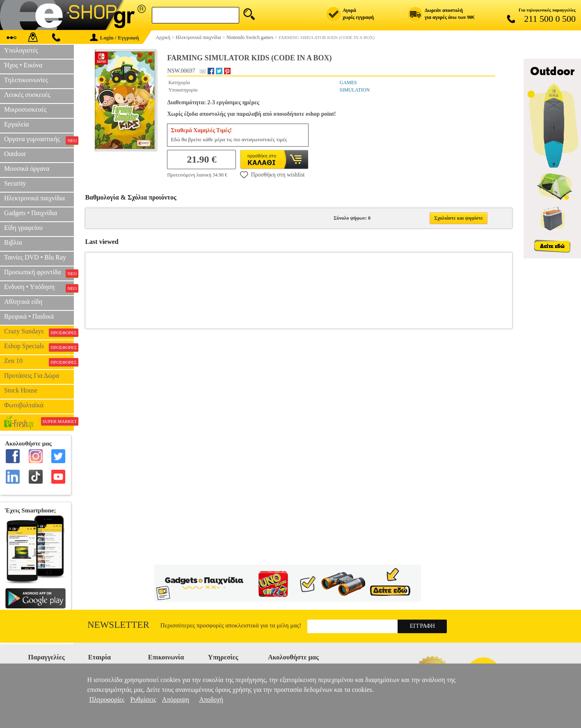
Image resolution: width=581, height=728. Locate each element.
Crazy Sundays (39, 332)
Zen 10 (39, 362)
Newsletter (118, 625)
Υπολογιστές (21, 50)
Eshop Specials (39, 347)
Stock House (21, 390)
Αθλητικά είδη (23, 302)
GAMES (348, 83)
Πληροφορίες (107, 699)
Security (15, 183)
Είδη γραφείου (23, 228)
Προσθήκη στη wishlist (272, 175)
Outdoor (15, 154)
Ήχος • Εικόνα (23, 65)
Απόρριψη (176, 699)
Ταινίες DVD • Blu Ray (35, 257)
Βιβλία (13, 242)
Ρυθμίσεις (143, 699)
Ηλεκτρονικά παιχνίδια (34, 198)
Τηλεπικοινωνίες (26, 80)
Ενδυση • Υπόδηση (39, 288)
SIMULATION (355, 90)
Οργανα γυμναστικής (39, 140)
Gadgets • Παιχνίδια (31, 213)
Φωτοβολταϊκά (24, 405)
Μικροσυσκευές (25, 109)
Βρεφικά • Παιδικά (29, 316)
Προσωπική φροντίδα (39, 273)
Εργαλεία (16, 124)
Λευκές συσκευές (27, 95)
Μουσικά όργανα (27, 169)
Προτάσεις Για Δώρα (32, 375)
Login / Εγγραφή (114, 38)
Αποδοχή (211, 699)
